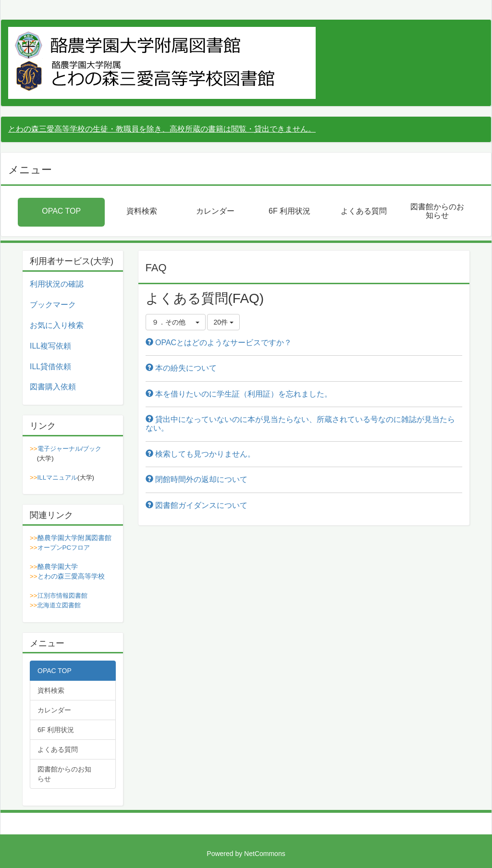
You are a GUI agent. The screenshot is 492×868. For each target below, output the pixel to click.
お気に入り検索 (57, 325)
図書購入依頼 (53, 387)
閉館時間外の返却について (197, 479)
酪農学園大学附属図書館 (74, 538)
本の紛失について (181, 368)
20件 (223, 322)
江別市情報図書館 (62, 596)
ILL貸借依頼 (50, 367)
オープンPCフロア (64, 548)
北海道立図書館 (59, 605)
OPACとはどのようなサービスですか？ (219, 343)
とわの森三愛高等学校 (71, 576)
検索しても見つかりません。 (200, 454)
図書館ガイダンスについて (197, 505)
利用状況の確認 (57, 284)
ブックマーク (53, 305)
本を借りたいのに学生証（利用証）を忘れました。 (239, 394)
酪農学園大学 (58, 567)
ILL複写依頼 (50, 346)
